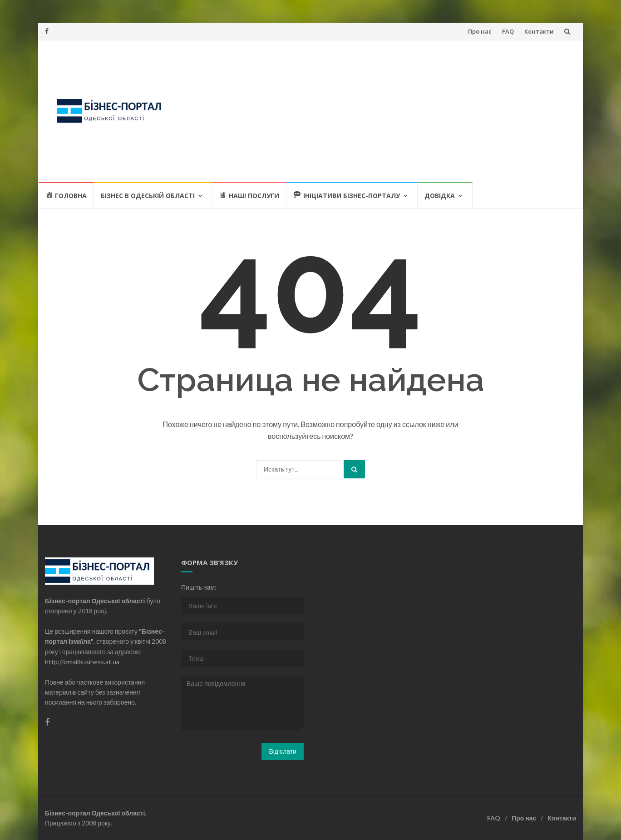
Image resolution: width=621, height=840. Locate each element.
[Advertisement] (377, 111)
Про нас (480, 31)
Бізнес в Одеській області (148, 196)
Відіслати (283, 751)
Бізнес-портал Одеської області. (96, 813)
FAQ (508, 31)
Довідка (440, 196)
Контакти (539, 31)
